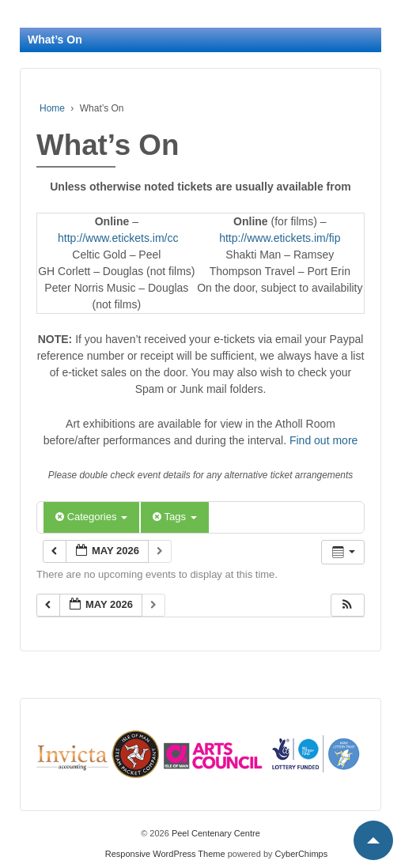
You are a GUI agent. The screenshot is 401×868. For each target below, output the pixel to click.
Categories (91, 517)
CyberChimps (302, 854)
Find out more (323, 440)
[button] (347, 605)
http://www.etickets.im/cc (118, 238)
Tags (174, 517)
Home (52, 108)
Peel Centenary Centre (215, 833)
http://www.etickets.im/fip (280, 238)
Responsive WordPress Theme (165, 854)
